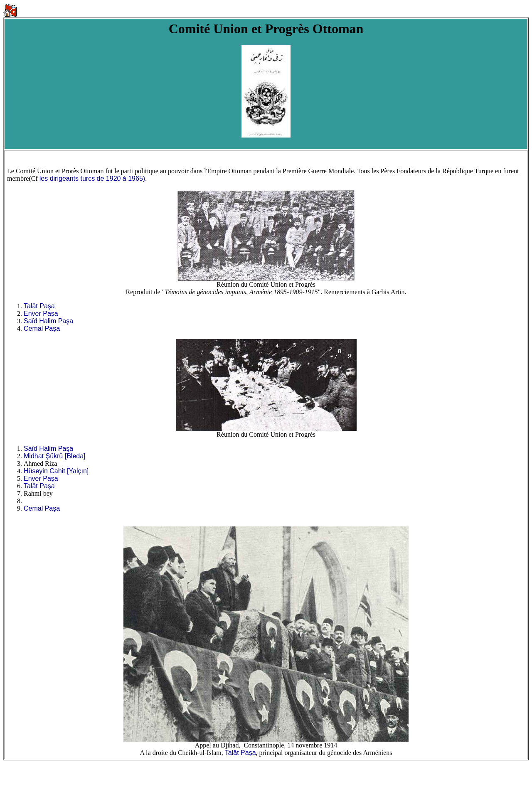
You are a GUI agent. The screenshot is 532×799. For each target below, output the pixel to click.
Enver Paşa (41, 313)
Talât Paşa (39, 306)
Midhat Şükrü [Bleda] (55, 456)
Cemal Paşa (42, 328)
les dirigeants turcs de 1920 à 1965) (92, 178)
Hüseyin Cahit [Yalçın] (56, 471)
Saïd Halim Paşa (48, 321)
